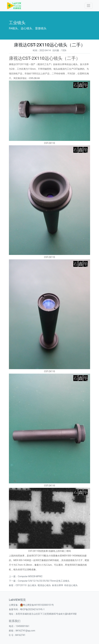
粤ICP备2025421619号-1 (32, 609)
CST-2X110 (34, 78)
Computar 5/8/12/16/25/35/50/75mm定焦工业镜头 (44, 581)
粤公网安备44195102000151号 (38, 605)
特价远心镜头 (71, 585)
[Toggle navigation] (89, 6)
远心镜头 (32, 585)
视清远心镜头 (44, 585)
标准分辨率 (58, 585)
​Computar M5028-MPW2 (30, 576)
